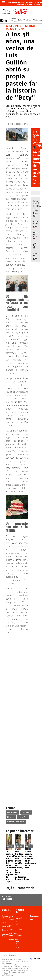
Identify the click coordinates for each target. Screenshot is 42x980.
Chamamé (19, 930)
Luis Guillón (12, 812)
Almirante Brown (22, 20)
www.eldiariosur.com (9, 959)
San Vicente (29, 20)
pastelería (26, 812)
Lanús (4, 922)
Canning (30, 2)
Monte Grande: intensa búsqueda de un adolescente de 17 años (31, 860)
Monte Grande (35, 20)
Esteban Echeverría (16, 822)
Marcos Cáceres (19, 935)
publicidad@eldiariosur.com (12, 967)
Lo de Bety (23, 817)
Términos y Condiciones (9, 955)
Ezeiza (11, 930)
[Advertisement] (21, 657)
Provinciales (13, 940)
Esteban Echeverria (16, 2)
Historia (11, 817)
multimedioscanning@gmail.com (12, 965)
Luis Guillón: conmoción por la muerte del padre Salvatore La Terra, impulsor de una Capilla (11, 867)
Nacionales (6, 926)
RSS (31, 919)
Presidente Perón (13, 935)
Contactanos (35, 916)
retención (19, 918)
